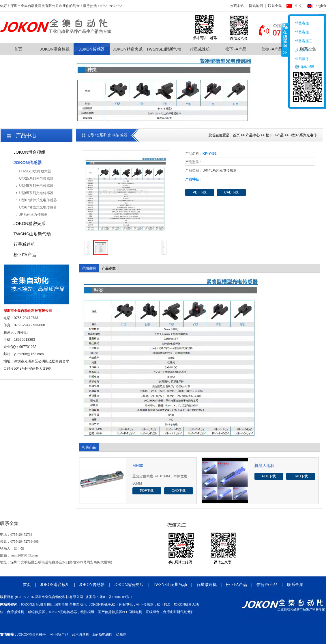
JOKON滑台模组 (55, 49)
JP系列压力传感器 (33, 215)
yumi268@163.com (29, 354)
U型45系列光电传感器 (36, 186)
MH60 (138, 466)
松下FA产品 (236, 49)
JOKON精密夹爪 (128, 49)
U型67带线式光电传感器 (38, 207)
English (321, 6)
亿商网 (121, 634)
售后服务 (302, 59)
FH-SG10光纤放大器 (35, 171)
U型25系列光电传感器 (36, 178)
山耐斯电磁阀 (102, 634)
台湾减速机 (80, 634)
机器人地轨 (265, 466)
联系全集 (275, 6)
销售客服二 (304, 32)
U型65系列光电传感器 (36, 193)
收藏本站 (237, 6)
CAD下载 (231, 192)
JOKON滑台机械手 (32, 634)
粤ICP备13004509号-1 (116, 597)
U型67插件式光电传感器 (38, 200)
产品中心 (253, 135)
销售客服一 (304, 23)
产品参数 (109, 268)
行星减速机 (200, 49)
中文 (299, 6)
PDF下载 (200, 192)
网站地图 (256, 6)
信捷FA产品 (272, 49)
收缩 (285, 40)
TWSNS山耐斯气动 (164, 49)
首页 (18, 49)
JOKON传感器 (91, 49)
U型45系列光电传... (305, 135)
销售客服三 (304, 41)
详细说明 (89, 268)
